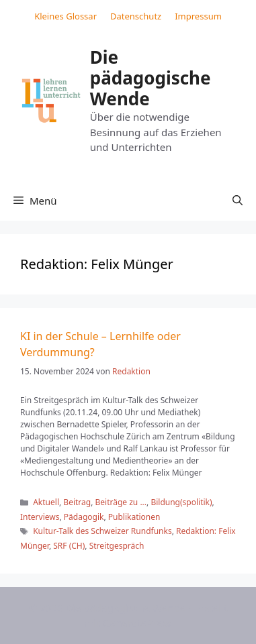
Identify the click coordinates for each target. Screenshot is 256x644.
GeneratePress (137, 623)
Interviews (40, 517)
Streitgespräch (117, 546)
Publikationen (134, 517)
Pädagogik (84, 517)
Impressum (198, 16)
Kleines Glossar (66, 16)
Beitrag (77, 502)
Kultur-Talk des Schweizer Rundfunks (102, 531)
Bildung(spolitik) (181, 502)
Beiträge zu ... (121, 502)
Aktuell (46, 502)
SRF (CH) (69, 546)
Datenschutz (136, 16)
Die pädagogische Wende (151, 78)
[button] (238, 201)
